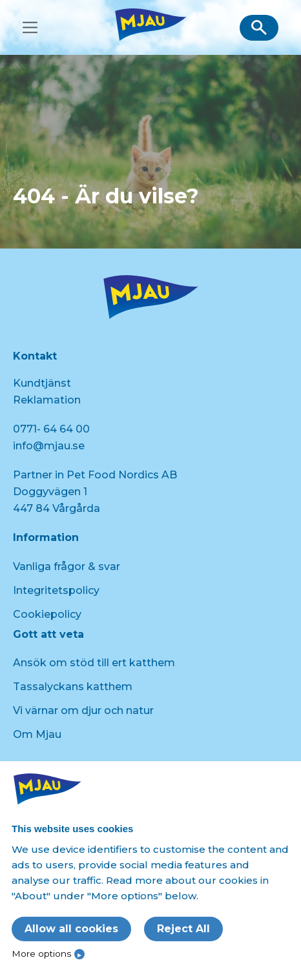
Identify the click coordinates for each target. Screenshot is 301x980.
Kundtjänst (42, 383)
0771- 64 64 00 (51, 429)
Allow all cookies (71, 929)
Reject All (183, 929)
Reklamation (47, 400)
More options (41, 954)
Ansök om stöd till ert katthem (94, 663)
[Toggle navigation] (30, 27)
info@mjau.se (49, 446)
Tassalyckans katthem (73, 687)
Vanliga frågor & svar (67, 567)
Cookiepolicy (47, 614)
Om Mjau (37, 734)
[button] (259, 28)
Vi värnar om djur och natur (83, 710)
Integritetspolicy (56, 590)
